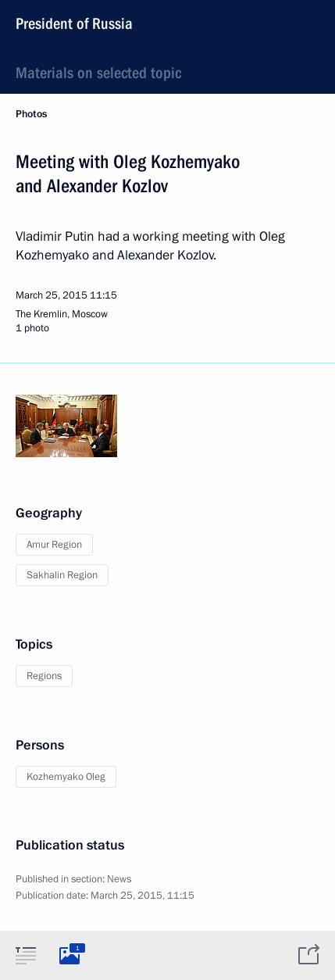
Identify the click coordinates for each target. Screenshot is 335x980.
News (119, 879)
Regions (44, 676)
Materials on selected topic (98, 73)
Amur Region (54, 545)
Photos (31, 114)
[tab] (26, 955)
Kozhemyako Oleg (66, 777)
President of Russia (74, 23)
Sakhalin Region (62, 575)
